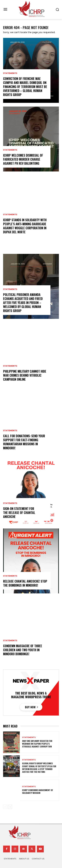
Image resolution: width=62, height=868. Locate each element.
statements (10, 73)
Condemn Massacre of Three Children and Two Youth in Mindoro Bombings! (23, 650)
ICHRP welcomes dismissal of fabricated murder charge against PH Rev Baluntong (23, 159)
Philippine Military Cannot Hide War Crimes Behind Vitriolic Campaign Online (25, 375)
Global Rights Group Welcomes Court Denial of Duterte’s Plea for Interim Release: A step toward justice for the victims (39, 768)
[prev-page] (5, 807)
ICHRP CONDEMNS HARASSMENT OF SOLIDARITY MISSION (38, 791)
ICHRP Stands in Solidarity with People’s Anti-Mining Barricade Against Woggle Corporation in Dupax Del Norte (25, 226)
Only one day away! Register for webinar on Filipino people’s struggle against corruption (37, 744)
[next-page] (10, 807)
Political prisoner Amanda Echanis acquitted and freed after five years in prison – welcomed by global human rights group (23, 303)
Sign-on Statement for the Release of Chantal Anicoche (19, 513)
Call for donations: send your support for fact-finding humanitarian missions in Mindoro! (24, 442)
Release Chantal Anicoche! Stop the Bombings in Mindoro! (25, 583)
